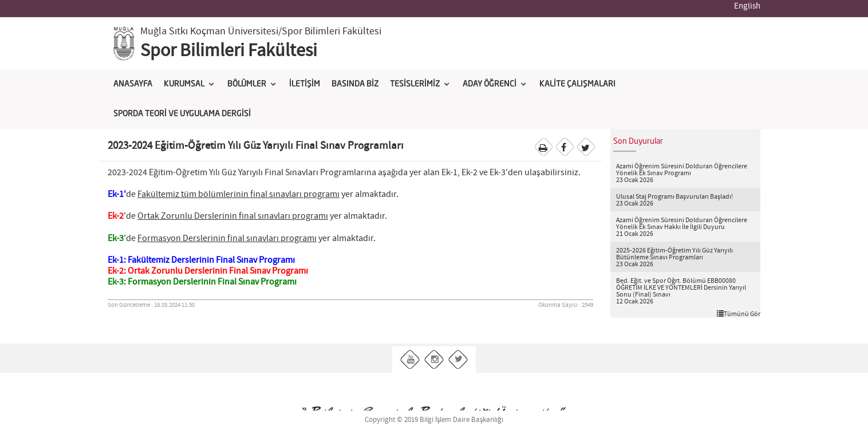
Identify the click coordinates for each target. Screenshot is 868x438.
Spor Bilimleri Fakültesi (229, 51)
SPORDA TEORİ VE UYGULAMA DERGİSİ (182, 114)
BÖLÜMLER (247, 84)
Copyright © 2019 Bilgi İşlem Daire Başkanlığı (434, 420)
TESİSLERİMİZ (415, 84)
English (747, 6)
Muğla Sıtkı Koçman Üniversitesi (209, 31)
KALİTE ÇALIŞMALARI (577, 84)
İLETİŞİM (305, 84)
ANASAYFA (133, 84)
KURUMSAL (184, 84)
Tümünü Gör (739, 314)
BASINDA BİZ (355, 84)
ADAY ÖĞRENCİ (490, 84)
